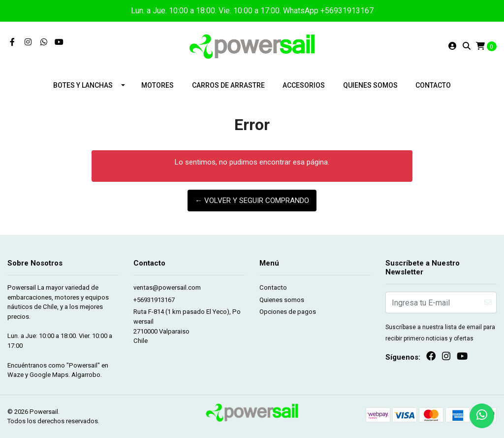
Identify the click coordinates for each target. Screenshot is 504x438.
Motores (157, 85)
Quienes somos (370, 85)
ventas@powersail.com (167, 287)
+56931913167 (154, 300)
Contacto (433, 85)
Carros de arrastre (228, 85)
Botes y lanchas (83, 85)
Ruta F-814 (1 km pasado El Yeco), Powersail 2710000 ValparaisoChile (187, 326)
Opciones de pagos (288, 312)
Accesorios (304, 85)
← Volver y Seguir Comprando (252, 201)
